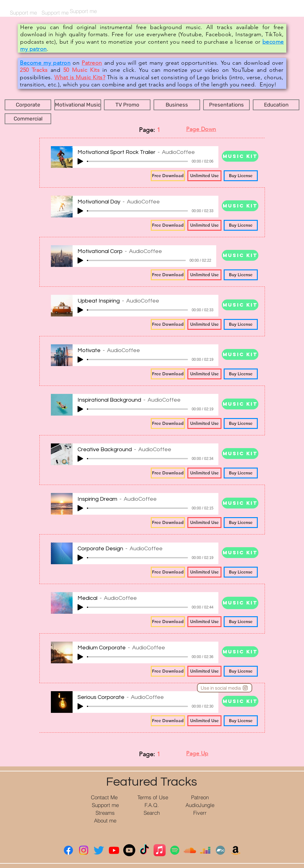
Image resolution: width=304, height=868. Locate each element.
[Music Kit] (240, 156)
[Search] (152, 813)
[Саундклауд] (190, 850)
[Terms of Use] (153, 797)
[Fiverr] (200, 813)
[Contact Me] (104, 797)
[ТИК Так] (144, 850)
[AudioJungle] (200, 805)
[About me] (105, 820)
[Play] (80, 161)
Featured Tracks (152, 782)
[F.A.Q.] (152, 805)
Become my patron (45, 63)
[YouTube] (114, 850)
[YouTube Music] (129, 850)
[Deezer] (205, 850)
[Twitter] (99, 850)
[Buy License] (241, 176)
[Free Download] (168, 176)
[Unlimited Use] (204, 176)
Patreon (92, 63)
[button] (28, 105)
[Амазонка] (236, 850)
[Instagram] (84, 850)
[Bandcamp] (220, 850)
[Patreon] (200, 797)
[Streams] (105, 813)
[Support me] (105, 805)
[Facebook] (68, 850)
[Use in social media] (225, 688)
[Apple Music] (160, 850)
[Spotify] (175, 850)
